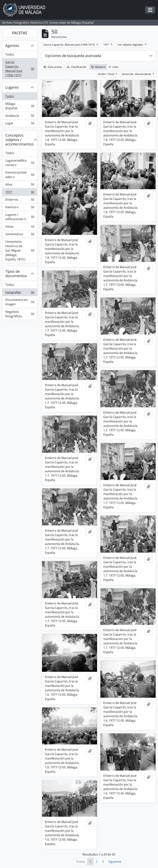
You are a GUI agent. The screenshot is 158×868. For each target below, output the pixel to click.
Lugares (12, 87)
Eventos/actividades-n (20, 175)
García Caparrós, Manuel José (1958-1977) (20, 69)
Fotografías (20, 293)
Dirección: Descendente (137, 74)
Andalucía (20, 116)
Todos (10, 54)
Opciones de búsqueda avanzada (73, 56)
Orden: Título (107, 74)
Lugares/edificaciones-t (20, 163)
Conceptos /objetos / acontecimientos (20, 140)
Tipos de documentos (16, 274)
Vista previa (53, 67)
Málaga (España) (20, 106)
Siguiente (115, 862)
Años (20, 185)
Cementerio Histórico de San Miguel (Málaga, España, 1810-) (20, 250)
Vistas (20, 227)
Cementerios (20, 235)
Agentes (12, 46)
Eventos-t (20, 208)
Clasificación (77, 67)
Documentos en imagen (20, 302)
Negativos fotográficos (20, 314)
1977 (20, 193)
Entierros (20, 200)
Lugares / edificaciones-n (20, 217)
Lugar (20, 124)
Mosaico (98, 67)
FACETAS (20, 33)
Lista (113, 67)
